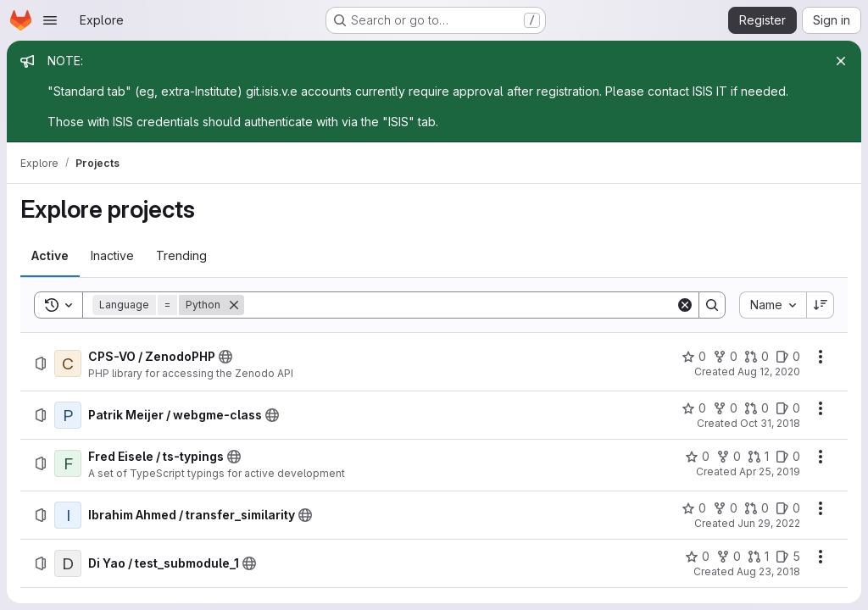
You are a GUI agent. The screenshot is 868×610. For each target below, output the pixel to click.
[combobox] (773, 305)
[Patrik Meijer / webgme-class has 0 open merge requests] (757, 408)
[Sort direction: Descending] (821, 305)
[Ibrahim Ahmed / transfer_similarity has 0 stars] (694, 508)
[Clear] (685, 305)
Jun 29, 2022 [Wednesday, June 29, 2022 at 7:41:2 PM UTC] (769, 523)
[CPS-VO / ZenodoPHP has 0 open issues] (788, 357)
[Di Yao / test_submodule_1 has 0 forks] (729, 557)
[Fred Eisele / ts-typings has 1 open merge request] (758, 457)
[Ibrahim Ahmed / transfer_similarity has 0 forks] (725, 508)
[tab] (50, 256)
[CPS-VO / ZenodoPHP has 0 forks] (725, 357)
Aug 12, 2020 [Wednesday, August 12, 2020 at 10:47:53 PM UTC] (769, 372)
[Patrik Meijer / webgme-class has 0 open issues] (788, 408)
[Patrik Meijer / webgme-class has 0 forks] (725, 408)
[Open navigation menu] (50, 20)
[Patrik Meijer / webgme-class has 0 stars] (694, 408)
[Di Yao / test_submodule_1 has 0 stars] (697, 557)
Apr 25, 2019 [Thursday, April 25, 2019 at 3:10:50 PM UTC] (770, 471)
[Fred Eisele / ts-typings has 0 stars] (697, 457)
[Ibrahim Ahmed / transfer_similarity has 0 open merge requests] (757, 508)
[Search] (460, 305)
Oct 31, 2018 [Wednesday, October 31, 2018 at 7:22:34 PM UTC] (770, 423)
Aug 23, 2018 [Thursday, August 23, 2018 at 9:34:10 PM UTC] (768, 571)
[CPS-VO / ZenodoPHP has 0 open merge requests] (757, 357)
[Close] (841, 61)
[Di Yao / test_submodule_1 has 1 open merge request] (758, 557)
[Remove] (234, 305)
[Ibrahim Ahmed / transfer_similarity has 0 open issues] (788, 508)
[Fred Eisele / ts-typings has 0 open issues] (788, 457)
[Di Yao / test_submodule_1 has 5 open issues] (788, 557)
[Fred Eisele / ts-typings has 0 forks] (729, 457)
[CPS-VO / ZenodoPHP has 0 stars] (694, 357)
